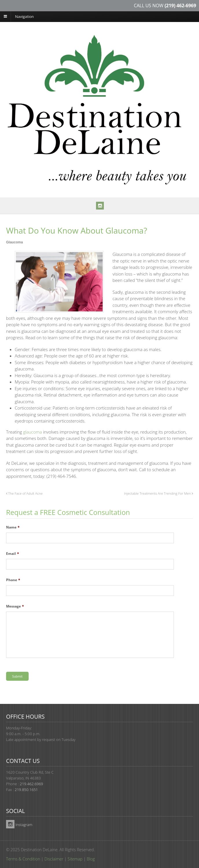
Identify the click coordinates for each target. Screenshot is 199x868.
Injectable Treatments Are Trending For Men (159, 493)
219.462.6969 (32, 784)
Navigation (24, 16)
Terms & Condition (23, 859)
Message (15, 606)
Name (13, 527)
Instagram (19, 825)
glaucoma (33, 432)
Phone (13, 580)
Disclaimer (54, 859)
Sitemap (75, 859)
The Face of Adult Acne (24, 493)
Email (13, 554)
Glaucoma (14, 242)
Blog (91, 859)
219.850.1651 (26, 790)
